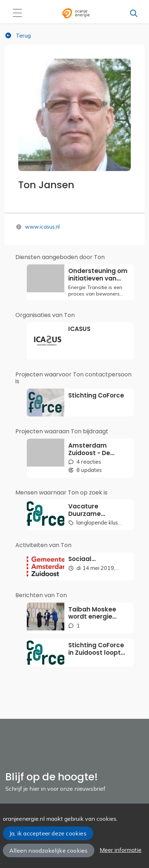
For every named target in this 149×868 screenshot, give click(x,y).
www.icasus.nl (42, 227)
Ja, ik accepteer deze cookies (48, 833)
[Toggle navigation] (17, 13)
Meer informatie (121, 850)
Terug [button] (18, 35)
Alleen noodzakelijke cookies (48, 850)
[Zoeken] (134, 13)
